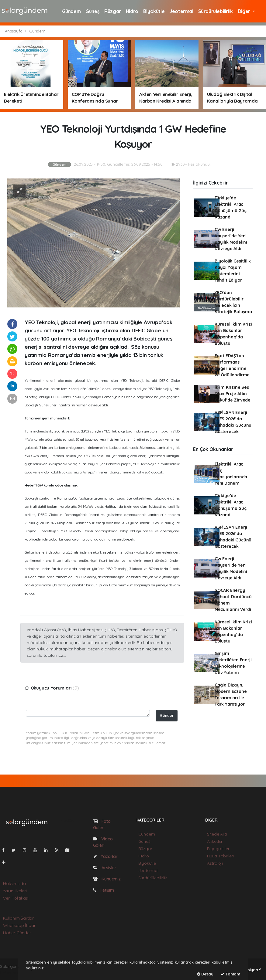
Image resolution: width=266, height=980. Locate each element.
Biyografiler (218, 849)
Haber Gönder (17, 933)
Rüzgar (113, 11)
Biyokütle (154, 11)
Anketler (215, 841)
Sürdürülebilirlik (216, 11)
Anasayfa (14, 31)
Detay (205, 974)
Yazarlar (105, 856)
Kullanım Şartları (19, 918)
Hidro (132, 11)
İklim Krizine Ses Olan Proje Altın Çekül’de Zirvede (233, 394)
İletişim (104, 890)
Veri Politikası (16, 898)
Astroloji (215, 863)
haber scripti (12, 973)
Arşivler (105, 868)
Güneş (92, 11)
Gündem (71, 11)
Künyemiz (107, 879)
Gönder (167, 715)
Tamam (230, 974)
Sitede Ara (217, 834)
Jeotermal (181, 11)
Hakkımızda (14, 883)
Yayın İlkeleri (15, 891)
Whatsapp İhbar (19, 925)
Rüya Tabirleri (220, 856)
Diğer (245, 11)
